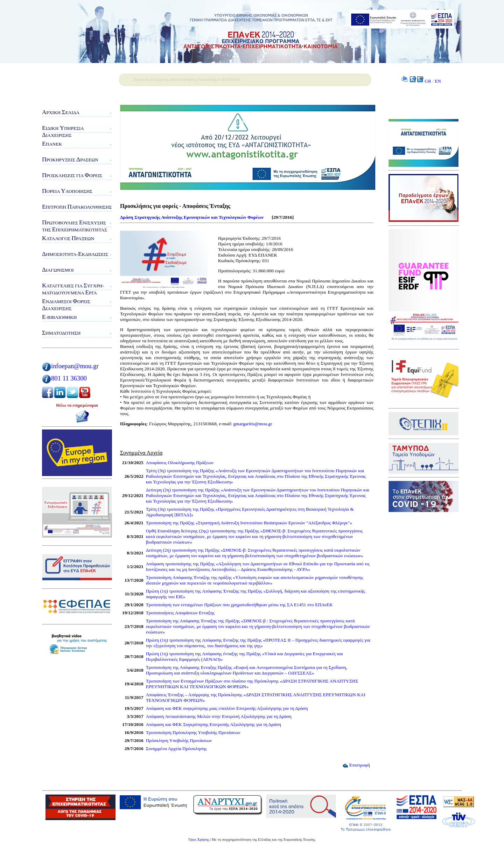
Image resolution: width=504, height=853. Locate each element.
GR (428, 81)
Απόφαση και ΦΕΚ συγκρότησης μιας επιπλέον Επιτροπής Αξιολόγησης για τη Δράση (227, 708)
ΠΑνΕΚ (52, 144)
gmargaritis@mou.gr (253, 424)
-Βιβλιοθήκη (59, 317)
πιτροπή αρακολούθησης (77, 207)
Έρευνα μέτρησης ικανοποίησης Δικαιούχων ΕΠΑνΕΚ (187, 79)
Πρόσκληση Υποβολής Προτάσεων (179, 740)
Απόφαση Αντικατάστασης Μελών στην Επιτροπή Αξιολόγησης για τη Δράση (219, 716)
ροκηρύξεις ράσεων (70, 159)
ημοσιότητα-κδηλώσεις (75, 254)
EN (438, 81)
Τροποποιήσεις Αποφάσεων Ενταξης (180, 613)
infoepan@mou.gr (75, 366)
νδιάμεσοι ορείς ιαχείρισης (66, 305)
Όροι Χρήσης (199, 840)
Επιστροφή (356, 765)
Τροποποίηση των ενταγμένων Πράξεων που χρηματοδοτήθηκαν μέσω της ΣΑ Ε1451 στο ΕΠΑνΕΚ (239, 605)
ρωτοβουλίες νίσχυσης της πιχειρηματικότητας (75, 226)
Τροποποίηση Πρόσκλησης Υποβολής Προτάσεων (193, 732)
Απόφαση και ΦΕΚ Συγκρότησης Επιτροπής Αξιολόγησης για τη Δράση (213, 724)
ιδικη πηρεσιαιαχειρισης (63, 131)
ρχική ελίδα (61, 112)
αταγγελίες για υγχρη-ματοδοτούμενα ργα (73, 289)
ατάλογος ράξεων (68, 238)
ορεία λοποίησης (67, 191)
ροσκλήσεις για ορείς (72, 175)
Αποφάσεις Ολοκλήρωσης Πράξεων (180, 463)
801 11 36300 (69, 378)
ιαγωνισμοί (58, 270)
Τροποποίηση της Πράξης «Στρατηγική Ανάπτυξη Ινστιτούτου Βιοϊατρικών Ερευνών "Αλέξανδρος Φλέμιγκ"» (249, 523)
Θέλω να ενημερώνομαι (77, 405)
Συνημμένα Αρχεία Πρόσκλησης (176, 749)
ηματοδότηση (61, 333)
